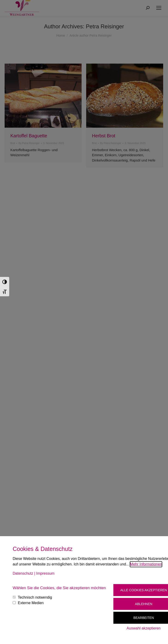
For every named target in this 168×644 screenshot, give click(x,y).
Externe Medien (31, 603)
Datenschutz (23, 573)
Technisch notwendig (35, 597)
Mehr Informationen (146, 564)
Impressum (45, 573)
